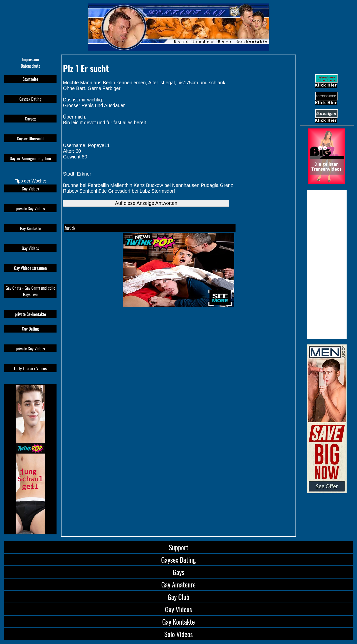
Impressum (30, 59)
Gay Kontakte (30, 228)
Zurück (70, 228)
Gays (179, 572)
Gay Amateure (179, 584)
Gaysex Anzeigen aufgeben (30, 158)
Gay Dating (30, 329)
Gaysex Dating (30, 99)
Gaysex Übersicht (30, 138)
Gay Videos (30, 188)
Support (179, 547)
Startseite (30, 79)
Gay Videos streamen (30, 268)
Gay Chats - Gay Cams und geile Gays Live (30, 291)
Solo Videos (179, 634)
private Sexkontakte (30, 314)
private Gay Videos (30, 208)
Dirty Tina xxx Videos (30, 368)
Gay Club (178, 597)
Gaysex (30, 119)
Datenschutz (30, 66)
